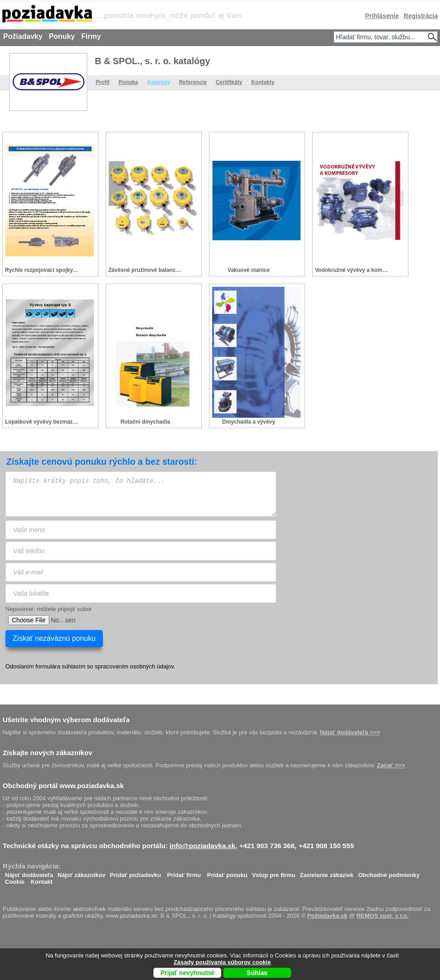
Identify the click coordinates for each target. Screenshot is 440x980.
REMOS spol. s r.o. (383, 916)
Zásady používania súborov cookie (222, 962)
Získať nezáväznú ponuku (54, 638)
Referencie (193, 82)
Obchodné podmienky (389, 873)
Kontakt (42, 880)
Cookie (15, 880)
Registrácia (421, 16)
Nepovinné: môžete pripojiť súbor (49, 609)
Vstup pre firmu (273, 873)
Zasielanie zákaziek (327, 873)
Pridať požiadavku (136, 873)
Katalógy (159, 82)
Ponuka (128, 82)
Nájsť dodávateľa (29, 873)
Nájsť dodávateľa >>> (350, 732)
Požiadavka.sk (327, 916)
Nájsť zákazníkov (82, 873)
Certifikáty (229, 82)
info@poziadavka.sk (203, 846)
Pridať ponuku (227, 873)
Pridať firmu (184, 873)
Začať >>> (391, 765)
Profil (103, 82)
